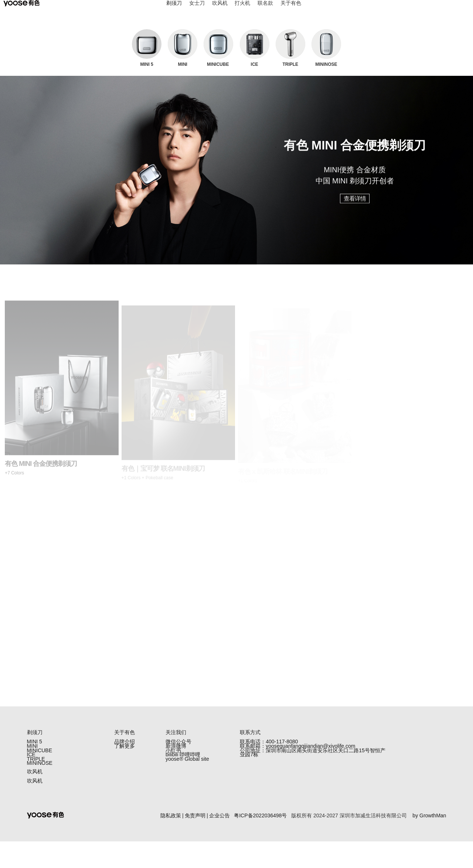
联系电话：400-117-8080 (269, 744)
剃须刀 (174, 10)
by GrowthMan (429, 842)
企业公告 (220, 842)
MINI (33, 752)
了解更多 (125, 752)
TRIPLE (36, 775)
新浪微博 (176, 752)
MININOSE (40, 783)
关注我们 (176, 732)
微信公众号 (178, 744)
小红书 (173, 759)
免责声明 (195, 842)
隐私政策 (171, 842)
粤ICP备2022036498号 (260, 842)
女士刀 (197, 10)
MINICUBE (40, 759)
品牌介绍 (125, 744)
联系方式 (250, 732)
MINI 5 (35, 744)
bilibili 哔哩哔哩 (183, 767)
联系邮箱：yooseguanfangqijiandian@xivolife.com (297, 752)
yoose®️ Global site (187, 775)
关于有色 (291, 10)
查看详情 (355, 204)
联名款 (265, 10)
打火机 (242, 10)
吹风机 (220, 10)
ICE (31, 767)
